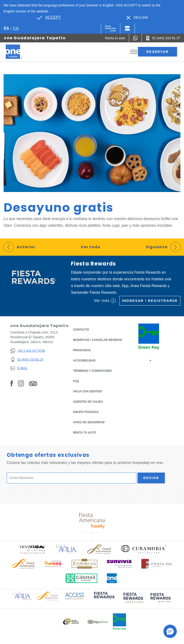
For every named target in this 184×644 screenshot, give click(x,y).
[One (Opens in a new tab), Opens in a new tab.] (111, 28)
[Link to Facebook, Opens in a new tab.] (12, 383)
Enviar (151, 478)
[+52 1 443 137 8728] (28, 351)
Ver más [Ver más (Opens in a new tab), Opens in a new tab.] (105, 301)
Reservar (158, 52)
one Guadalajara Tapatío (35, 38)
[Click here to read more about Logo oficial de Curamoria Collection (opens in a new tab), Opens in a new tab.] (143, 549)
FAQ (76, 381)
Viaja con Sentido (88, 391)
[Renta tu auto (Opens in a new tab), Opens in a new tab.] (115, 38)
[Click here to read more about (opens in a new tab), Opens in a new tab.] (104, 599)
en (16, 28)
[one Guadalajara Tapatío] (20, 52)
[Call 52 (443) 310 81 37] (163, 38)
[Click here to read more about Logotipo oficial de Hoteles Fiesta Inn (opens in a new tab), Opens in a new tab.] (157, 564)
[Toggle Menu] (134, 52)
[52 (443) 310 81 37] (28, 360)
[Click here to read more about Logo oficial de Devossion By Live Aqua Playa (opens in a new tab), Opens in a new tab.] (32, 549)
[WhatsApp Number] (135, 38)
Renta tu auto (85, 432)
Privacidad (82, 350)
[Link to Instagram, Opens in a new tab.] (21, 383)
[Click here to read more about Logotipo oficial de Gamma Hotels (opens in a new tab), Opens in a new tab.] (81, 578)
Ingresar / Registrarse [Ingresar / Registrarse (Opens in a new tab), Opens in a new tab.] (150, 301)
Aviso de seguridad (89, 422)
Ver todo (91, 247)
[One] (127, 28)
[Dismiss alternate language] (137, 18)
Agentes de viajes (88, 402)
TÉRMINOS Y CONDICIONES (92, 371)
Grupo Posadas (86, 412)
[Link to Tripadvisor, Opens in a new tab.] (33, 383)
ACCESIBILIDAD (84, 361)
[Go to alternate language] (49, 17)
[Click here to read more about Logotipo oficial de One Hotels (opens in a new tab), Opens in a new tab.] (113, 578)
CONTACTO (81, 330)
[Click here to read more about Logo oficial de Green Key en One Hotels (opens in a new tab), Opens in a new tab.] (119, 622)
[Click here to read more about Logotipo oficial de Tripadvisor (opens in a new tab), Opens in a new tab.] (98, 622)
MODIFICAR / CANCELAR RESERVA (98, 340)
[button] (170, 631)
